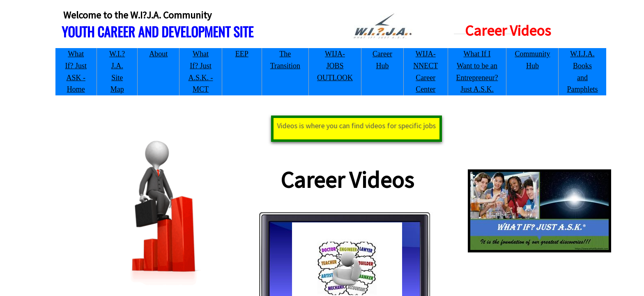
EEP (242, 54)
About (158, 54)
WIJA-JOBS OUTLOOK (335, 66)
